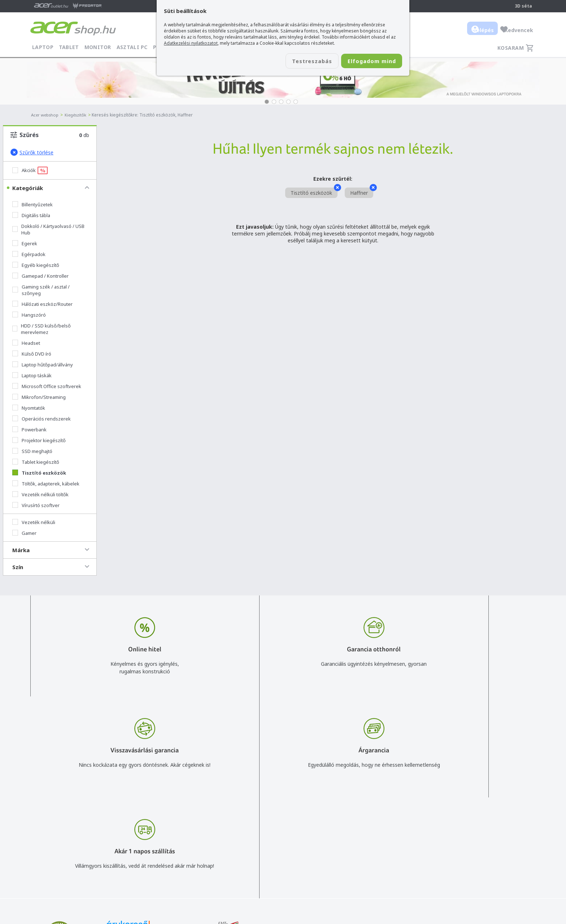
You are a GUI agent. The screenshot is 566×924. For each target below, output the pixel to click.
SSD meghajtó (32, 451)
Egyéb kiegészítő (36, 265)
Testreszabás (297, 62)
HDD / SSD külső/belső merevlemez (42, 329)
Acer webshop (46, 115)
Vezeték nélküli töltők (40, 494)
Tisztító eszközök (39, 473)
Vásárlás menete (373, 819)
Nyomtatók (29, 408)
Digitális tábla (31, 215)
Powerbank (29, 430)
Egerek (25, 243)
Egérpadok (29, 254)
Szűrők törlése (32, 152)
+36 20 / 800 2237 (284, 829)
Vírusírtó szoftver (36, 505)
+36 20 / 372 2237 (284, 839)
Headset (26, 343)
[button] (267, 102)
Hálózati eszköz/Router (42, 304)
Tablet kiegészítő (36, 462)
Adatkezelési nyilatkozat (382, 839)
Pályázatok (366, 860)
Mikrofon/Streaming (39, 397)
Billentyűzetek (32, 204)
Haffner (362, 192)
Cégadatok (483, 839)
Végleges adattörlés (376, 871)
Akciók (30, 170)
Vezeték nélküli (34, 522)
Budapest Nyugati (491, 819)
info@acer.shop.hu (284, 819)
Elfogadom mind (367, 62)
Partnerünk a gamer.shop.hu (503, 870)
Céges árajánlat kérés (288, 850)
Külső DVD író (32, 354)
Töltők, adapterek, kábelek (46, 484)
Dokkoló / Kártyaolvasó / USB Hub (48, 229)
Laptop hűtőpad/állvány (43, 365)
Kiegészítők (79, 115)
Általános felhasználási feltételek (392, 829)
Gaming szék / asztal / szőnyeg (41, 290)
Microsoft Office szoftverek (47, 386)
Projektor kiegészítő (39, 440)
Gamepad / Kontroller (40, 276)
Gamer (24, 533)
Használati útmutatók (379, 850)
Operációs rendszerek (42, 419)
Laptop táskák (32, 375)
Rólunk (478, 829)
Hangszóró (29, 315)
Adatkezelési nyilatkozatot (191, 43)
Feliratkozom (121, 852)
